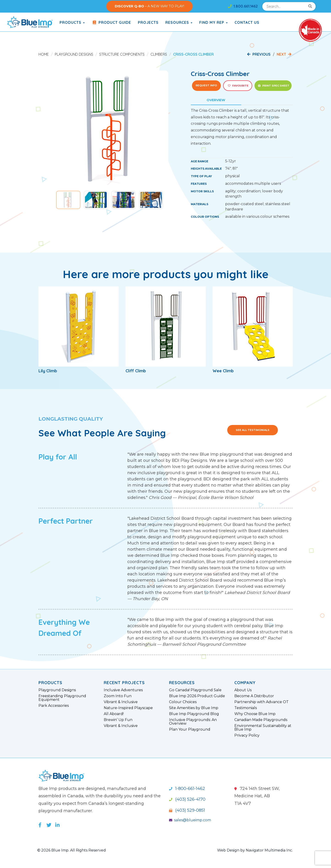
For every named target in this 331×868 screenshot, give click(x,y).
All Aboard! (114, 714)
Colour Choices (183, 702)
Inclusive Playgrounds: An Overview (193, 722)
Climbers (159, 54)
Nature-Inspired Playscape (128, 708)
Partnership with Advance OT (261, 702)
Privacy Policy (247, 735)
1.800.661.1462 (243, 6)
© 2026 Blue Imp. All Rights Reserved (72, 850)
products (72, 22)
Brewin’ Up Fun (118, 720)
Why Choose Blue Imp (255, 714)
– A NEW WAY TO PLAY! (149, 6)
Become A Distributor (254, 696)
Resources (179, 22)
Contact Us (247, 22)
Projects (148, 22)
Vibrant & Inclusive (121, 702)
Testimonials (246, 708)
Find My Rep (213, 22)
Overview (216, 100)
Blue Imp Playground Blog (194, 714)
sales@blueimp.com (190, 820)
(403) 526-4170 (187, 799)
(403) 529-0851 (187, 810)
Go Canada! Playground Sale (195, 690)
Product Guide (111, 22)
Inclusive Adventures (123, 690)
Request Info (206, 85)
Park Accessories (54, 706)
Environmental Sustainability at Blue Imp (263, 728)
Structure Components (122, 54)
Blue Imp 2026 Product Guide (197, 696)
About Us (243, 690)
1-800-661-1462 (187, 789)
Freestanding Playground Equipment (62, 698)
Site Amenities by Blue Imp (194, 708)
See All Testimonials (253, 430)
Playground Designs (74, 54)
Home (44, 54)
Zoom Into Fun (118, 696)
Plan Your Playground (190, 729)
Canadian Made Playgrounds (261, 720)
